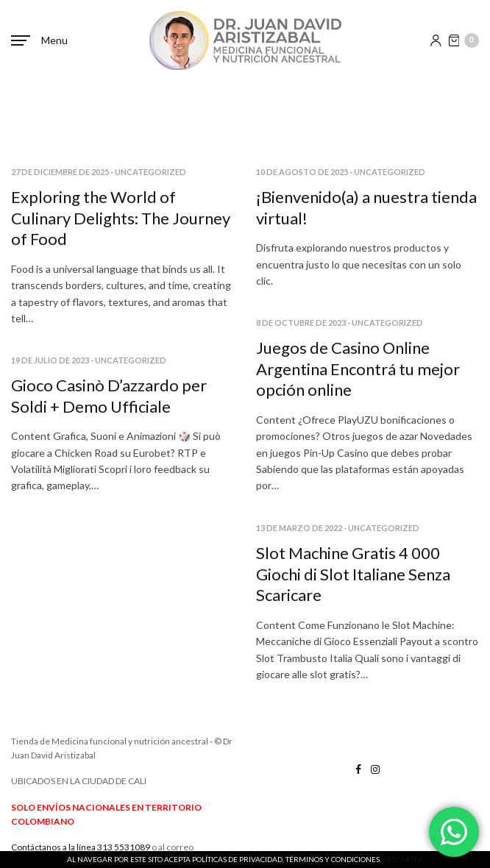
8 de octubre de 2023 (301, 323)
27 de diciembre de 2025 (60, 172)
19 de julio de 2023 (50, 360)
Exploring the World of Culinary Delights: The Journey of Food (121, 218)
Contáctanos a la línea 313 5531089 (81, 847)
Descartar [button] (403, 859)
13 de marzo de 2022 (299, 528)
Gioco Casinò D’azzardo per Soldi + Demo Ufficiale (109, 396)
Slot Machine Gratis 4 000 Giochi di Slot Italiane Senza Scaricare (353, 574)
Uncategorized (150, 172)
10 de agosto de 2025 (302, 172)
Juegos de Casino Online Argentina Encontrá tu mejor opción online (358, 369)
